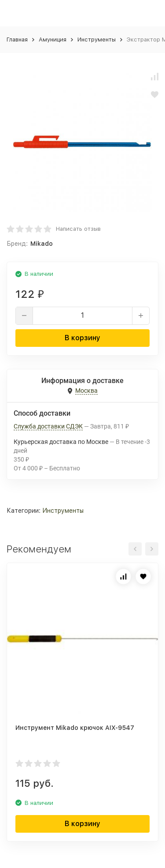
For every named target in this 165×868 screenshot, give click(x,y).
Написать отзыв (78, 229)
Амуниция (53, 39)
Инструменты (97, 39)
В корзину (82, 338)
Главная (17, 39)
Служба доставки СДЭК (48, 426)
